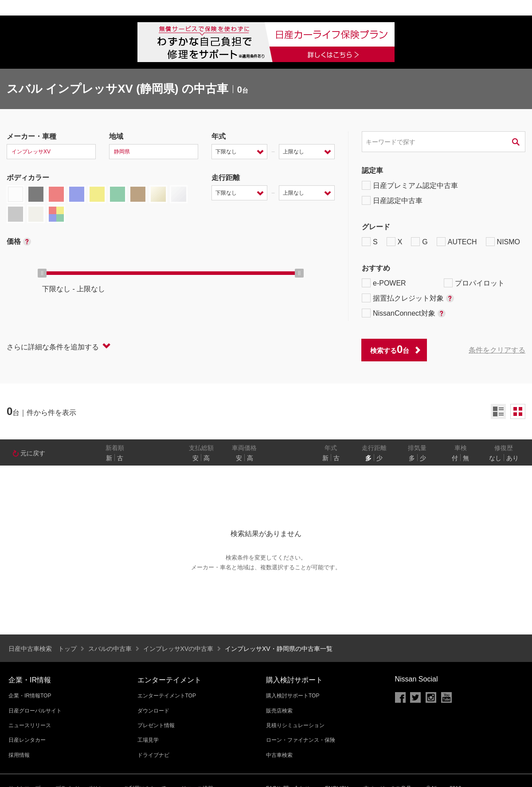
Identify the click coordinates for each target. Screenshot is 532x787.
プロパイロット (474, 283)
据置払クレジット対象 (408, 298)
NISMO (503, 242)
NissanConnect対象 (404, 313)
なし (495, 458)
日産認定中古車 (392, 200)
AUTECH (457, 242)
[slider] (42, 273)
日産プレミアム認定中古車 (410, 185)
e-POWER (384, 283)
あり (512, 458)
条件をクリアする (497, 350)
